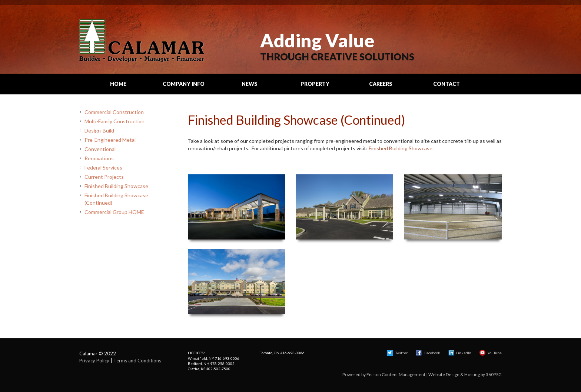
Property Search (315, 87)
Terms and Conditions (137, 361)
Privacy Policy (94, 361)
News (250, 84)
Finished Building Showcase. (401, 148)
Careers (381, 84)
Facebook (428, 353)
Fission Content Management (396, 374)
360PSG (494, 374)
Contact (446, 84)
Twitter (397, 353)
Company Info (184, 84)
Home (118, 84)
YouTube (491, 353)
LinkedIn (460, 353)
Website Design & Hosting (454, 374)
